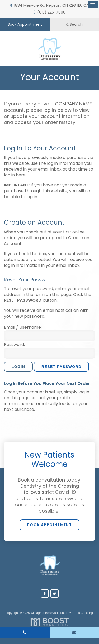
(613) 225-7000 (51, 12)
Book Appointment (25, 24)
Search (74, 24)
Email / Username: (23, 327)
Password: (14, 345)
